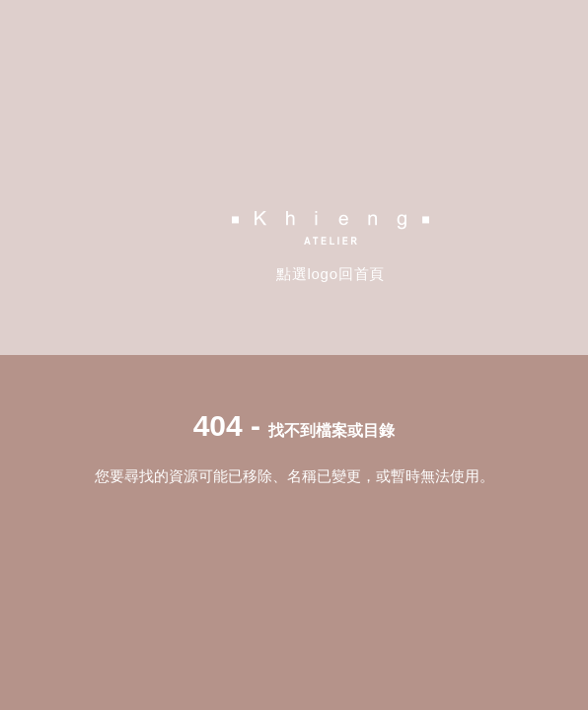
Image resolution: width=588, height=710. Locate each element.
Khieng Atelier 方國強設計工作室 (331, 228)
